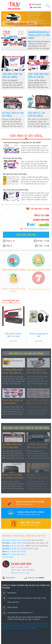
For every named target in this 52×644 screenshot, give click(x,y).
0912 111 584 (42, 217)
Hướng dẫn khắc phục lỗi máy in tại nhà (13, 371)
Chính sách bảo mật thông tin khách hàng (35, 547)
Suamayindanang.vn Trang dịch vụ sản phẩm (40, 35)
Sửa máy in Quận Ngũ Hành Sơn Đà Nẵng (12, 556)
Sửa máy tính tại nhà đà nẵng (12, 76)
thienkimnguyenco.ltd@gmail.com (37, 230)
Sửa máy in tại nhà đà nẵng (35, 114)
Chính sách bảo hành (33, 540)
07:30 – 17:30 (43, 242)
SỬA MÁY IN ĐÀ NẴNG (26, 137)
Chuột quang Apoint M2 (39, 335)
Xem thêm (13, 341)
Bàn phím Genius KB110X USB (13, 335)
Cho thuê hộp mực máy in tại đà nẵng (39, 77)
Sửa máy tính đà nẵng (12, 160)
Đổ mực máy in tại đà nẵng (11, 114)
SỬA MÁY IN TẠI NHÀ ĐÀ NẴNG (26, 354)
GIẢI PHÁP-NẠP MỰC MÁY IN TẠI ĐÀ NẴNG (26, 428)
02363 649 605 (41, 221)
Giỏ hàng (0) (36, 4)
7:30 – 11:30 (44, 247)
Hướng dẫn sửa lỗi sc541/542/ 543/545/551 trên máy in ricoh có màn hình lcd (12, 446)
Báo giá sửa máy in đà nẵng (15, 175)
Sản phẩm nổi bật (11, 301)
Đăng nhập (37, 7)
